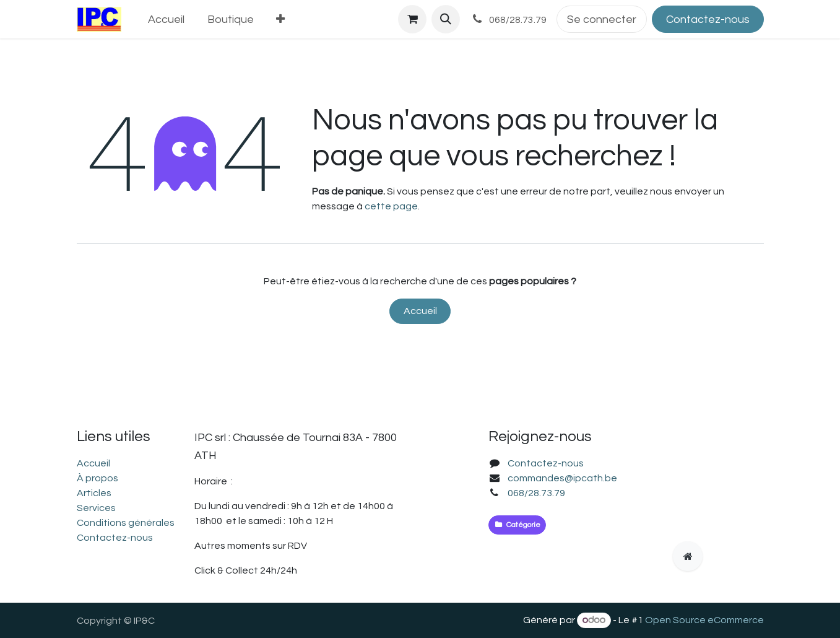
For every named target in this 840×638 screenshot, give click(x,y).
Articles (94, 493)
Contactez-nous (708, 20)
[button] (446, 19)
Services (96, 508)
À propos (97, 478)
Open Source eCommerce (704, 620)
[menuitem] (166, 20)
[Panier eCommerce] (412, 19)
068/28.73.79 (536, 493)
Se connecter (602, 20)
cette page (391, 206)
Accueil (420, 311)
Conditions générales (126, 523)
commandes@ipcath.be (562, 478)
